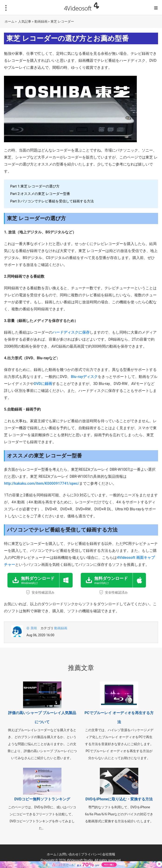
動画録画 (41, 21)
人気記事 (25, 21)
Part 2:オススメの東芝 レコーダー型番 (40, 194)
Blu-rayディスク (84, 377)
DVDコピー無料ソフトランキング (42, 799)
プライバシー (91, 854)
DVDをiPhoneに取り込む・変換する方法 (119, 799)
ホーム (10, 21)
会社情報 (109, 854)
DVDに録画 (43, 384)
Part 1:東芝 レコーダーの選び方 (35, 186)
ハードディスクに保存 (71, 332)
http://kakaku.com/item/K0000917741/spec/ (42, 483)
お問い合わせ (69, 854)
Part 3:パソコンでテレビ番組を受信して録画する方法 (52, 201)
